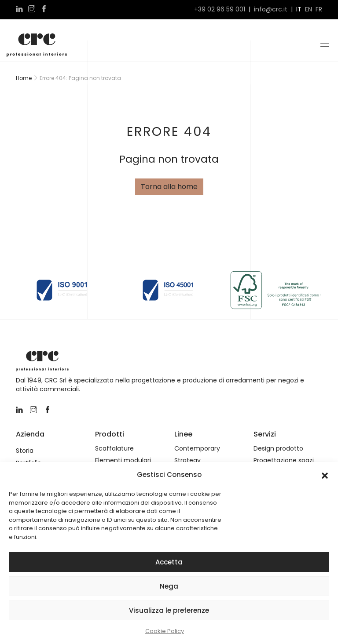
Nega (169, 586)
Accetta (169, 562)
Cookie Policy (165, 631)
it (299, 9)
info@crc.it (271, 9)
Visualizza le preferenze (169, 610)
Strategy (187, 460)
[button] (325, 475)
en (309, 9)
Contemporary (197, 449)
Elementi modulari (123, 460)
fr (319, 9)
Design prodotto (278, 449)
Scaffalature (114, 449)
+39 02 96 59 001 (220, 9)
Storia (25, 451)
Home (24, 78)
